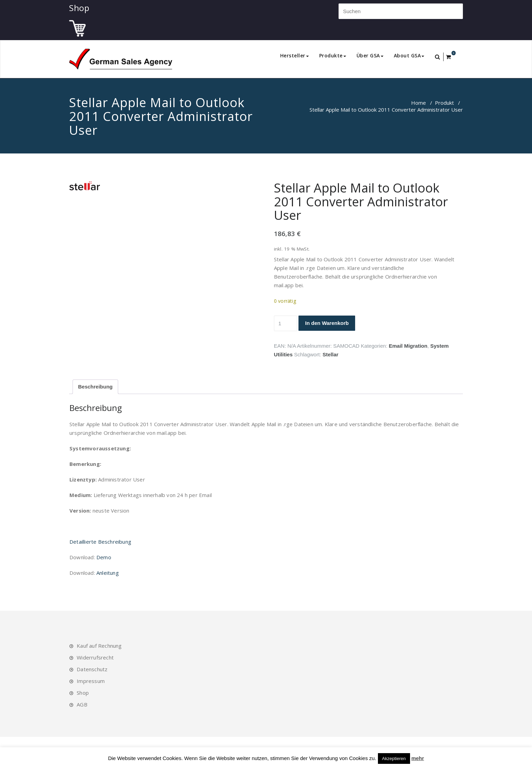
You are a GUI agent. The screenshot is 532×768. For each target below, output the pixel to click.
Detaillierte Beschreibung (100, 542)
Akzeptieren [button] (394, 758)
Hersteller (294, 55)
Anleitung (108, 573)
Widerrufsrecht (95, 657)
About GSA (409, 55)
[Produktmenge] (286, 323)
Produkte (333, 55)
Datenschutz (92, 669)
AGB (82, 704)
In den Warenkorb (327, 323)
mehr (418, 758)
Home (419, 103)
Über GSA (370, 55)
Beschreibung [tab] (95, 387)
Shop (83, 693)
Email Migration (408, 346)
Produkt (444, 103)
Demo (104, 557)
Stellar (331, 354)
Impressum (91, 681)
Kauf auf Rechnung (99, 646)
